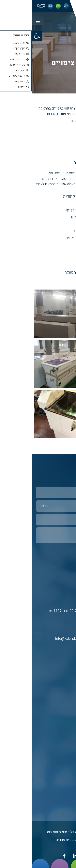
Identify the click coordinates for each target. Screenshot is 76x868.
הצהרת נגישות (63, 803)
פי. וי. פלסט (65, 712)
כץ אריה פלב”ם (63, 703)
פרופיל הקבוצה (63, 777)
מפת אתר (66, 785)
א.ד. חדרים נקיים (61, 721)
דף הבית (67, 686)
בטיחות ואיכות (63, 768)
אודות (68, 695)
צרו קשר (67, 794)
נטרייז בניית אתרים (38, 840)
